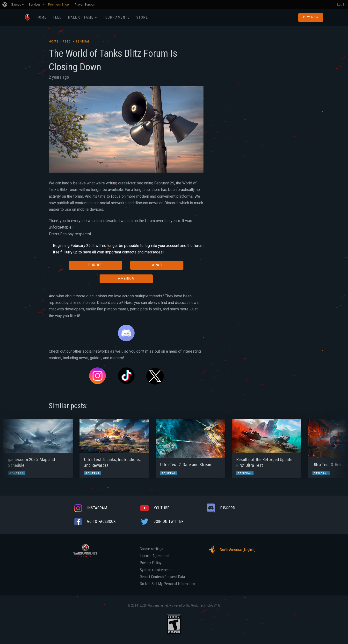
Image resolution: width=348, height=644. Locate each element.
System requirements (156, 570)
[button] (13, 446)
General (83, 42)
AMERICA (126, 279)
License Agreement (155, 556)
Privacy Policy (151, 563)
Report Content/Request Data (162, 577)
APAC (157, 265)
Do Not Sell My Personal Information (167, 584)
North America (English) (231, 550)
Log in (341, 4)
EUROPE (96, 265)
